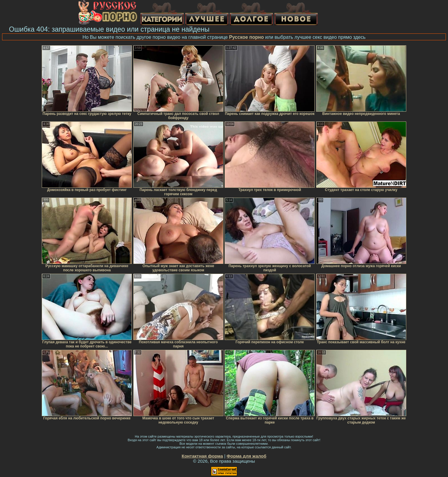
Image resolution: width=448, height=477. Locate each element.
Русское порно (247, 37)
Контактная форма (202, 456)
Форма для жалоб (247, 456)
